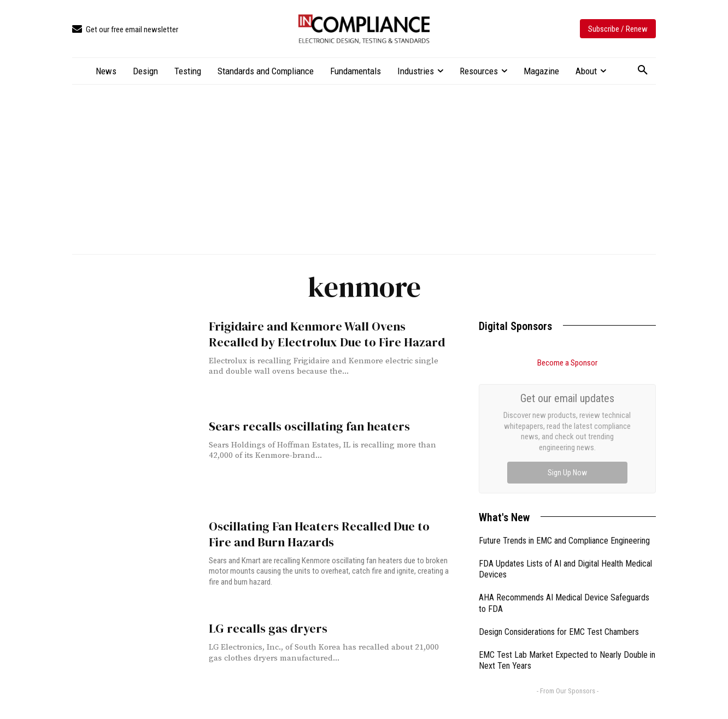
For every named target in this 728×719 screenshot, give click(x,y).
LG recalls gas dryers (264, 626)
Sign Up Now (567, 473)
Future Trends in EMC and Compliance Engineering (564, 541)
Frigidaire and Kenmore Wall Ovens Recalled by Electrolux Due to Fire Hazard (324, 333)
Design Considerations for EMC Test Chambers (559, 632)
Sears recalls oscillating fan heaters (303, 426)
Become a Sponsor (567, 363)
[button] (643, 70)
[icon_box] (125, 30)
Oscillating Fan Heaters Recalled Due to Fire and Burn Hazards (323, 533)
